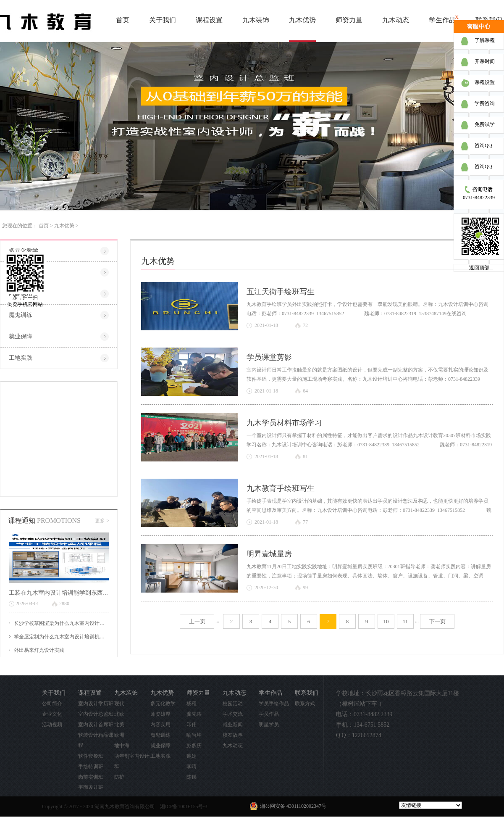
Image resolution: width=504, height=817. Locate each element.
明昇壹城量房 (269, 554)
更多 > (102, 521)
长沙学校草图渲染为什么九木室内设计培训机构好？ (72, 623)
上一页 (197, 621)
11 (406, 621)
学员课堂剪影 (269, 357)
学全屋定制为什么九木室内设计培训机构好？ (64, 637)
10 (386, 621)
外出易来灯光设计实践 (39, 650)
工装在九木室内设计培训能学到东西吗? (60, 593)
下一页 (437, 621)
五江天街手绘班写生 (281, 292)
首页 (123, 20)
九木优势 (64, 226)
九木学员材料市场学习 (284, 423)
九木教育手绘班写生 (281, 488)
